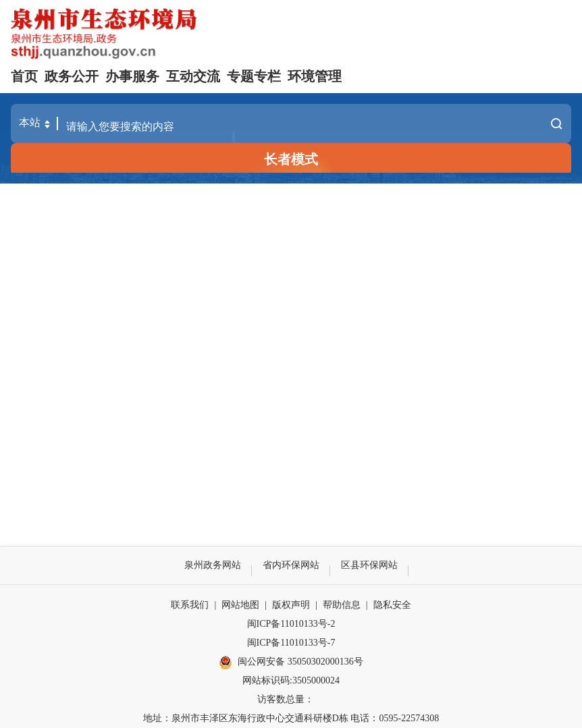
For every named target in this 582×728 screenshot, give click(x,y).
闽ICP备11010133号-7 (291, 643)
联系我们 (190, 605)
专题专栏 (254, 76)
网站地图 (240, 605)
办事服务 (132, 76)
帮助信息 (342, 605)
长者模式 (291, 159)
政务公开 (72, 76)
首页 (24, 76)
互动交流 (193, 76)
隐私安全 (392, 605)
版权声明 (291, 605)
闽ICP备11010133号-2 (291, 624)
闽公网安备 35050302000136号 (291, 663)
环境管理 (315, 76)
